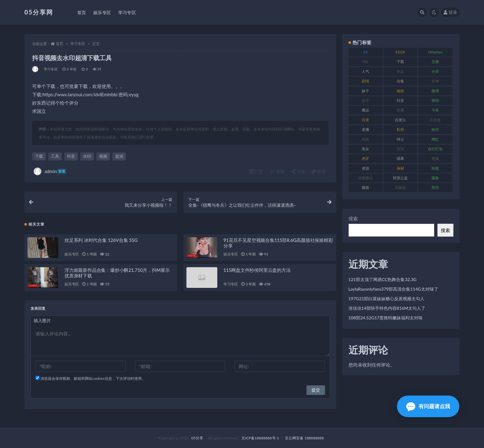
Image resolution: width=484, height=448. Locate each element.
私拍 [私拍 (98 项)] (400, 129)
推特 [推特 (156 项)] (435, 100)
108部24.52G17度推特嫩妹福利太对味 (386, 318)
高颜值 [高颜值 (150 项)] (400, 187)
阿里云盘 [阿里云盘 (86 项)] (400, 178)
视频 (103, 156)
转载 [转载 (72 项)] (435, 168)
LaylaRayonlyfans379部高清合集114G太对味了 (393, 289)
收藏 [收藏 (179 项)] (400, 110)
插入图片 (42, 320)
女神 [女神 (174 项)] (435, 81)
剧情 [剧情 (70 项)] (365, 81)
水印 (87, 156)
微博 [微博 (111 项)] (435, 91)
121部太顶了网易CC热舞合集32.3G (383, 279)
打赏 (257, 171)
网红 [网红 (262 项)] (435, 139)
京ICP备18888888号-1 (260, 438)
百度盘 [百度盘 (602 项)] (435, 120)
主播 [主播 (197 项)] (435, 62)
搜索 (353, 218)
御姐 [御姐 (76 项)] (400, 91)
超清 (119, 156)
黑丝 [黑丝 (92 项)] (435, 187)
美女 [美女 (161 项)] (365, 149)
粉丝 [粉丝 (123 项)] (435, 129)
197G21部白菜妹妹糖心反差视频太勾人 (387, 299)
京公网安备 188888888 (304, 438)
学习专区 (78, 44)
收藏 (277, 171)
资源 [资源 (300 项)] (365, 168)
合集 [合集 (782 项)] (400, 81)
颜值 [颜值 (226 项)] (365, 187)
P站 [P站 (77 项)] (365, 62)
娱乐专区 (72, 254)
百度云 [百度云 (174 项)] (400, 120)
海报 (298, 171)
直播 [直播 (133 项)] (365, 129)
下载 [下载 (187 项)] (400, 62)
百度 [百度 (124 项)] (365, 120)
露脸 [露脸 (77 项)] (435, 178)
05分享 (197, 438)
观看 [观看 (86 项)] (400, 158)
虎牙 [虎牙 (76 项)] (365, 158)
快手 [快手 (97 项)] (365, 100)
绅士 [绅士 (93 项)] (400, 139)
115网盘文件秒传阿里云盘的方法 (257, 270)
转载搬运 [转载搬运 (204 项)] (365, 178)
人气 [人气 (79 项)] (365, 71)
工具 (55, 156)
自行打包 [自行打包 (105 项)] (435, 149)
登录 (450, 12)
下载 (39, 156)
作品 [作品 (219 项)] (400, 71)
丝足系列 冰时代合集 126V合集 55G (101, 240)
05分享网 (39, 12)
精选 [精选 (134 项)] (365, 139)
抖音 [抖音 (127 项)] (400, 100)
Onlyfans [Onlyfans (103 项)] (435, 52)
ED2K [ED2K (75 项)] (401, 52)
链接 (319, 171)
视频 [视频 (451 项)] (435, 158)
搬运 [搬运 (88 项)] (365, 110)
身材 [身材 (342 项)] (400, 168)
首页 (60, 44)
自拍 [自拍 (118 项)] (400, 149)
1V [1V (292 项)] (365, 52)
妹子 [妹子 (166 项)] (365, 91)
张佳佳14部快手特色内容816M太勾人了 (387, 308)
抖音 (71, 156)
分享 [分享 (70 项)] (435, 71)
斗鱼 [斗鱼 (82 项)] (435, 110)
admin (50, 171)
